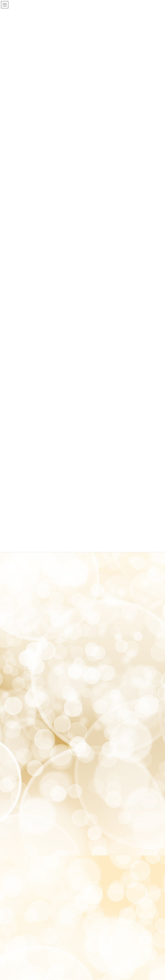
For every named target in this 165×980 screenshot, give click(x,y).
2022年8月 (18, 574)
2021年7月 (18, 628)
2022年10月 (18, 558)
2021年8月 (18, 620)
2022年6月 (18, 589)
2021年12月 (18, 605)
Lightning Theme (68, 935)
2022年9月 (18, 566)
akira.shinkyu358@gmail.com (35, 874)
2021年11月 (18, 613)
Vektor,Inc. (116, 935)
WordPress (49, 935)
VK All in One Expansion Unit (93, 935)
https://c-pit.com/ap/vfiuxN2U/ (41, 884)
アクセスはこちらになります (28, 811)
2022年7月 (18, 582)
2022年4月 (18, 597)
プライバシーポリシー (24, 916)
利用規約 (45, 916)
